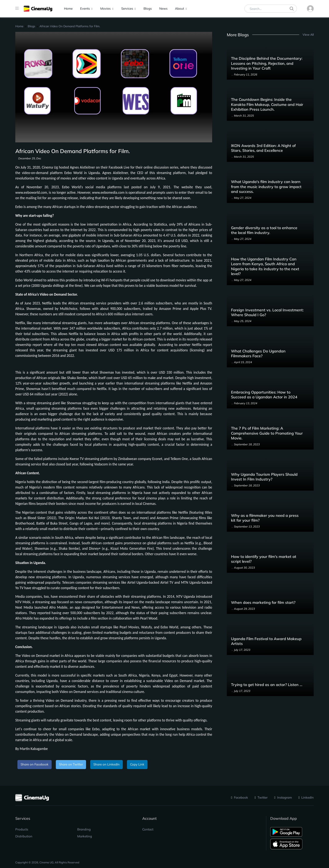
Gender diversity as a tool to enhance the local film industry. (264, 230)
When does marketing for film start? (263, 602)
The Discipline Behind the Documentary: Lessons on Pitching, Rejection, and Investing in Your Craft (267, 63)
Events (85, 8)
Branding (84, 829)
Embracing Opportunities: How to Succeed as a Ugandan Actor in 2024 (264, 395)
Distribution (24, 836)
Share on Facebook (35, 764)
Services (127, 8)
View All (308, 34)
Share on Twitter (71, 764)
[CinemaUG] (38, 9)
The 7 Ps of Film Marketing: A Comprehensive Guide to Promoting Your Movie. (267, 433)
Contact (148, 829)
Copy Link (137, 764)
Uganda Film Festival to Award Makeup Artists (266, 641)
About (180, 8)
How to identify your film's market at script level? (264, 559)
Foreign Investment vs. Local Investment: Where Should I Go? (267, 312)
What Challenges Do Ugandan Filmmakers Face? (258, 353)
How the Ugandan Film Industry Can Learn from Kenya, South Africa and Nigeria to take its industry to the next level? (265, 266)
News (163, 8)
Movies (105, 8)
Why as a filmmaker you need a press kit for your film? (265, 518)
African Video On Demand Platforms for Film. (70, 26)
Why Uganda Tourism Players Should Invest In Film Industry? (264, 477)
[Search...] (271, 9)
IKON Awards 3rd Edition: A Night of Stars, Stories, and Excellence (263, 148)
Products (22, 829)
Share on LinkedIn (106, 764)
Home (68, 8)
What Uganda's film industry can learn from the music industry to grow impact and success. (266, 187)
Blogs (148, 8)
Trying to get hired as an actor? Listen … (267, 685)
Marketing (85, 836)
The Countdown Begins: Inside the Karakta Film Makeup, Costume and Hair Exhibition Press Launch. (267, 104)
